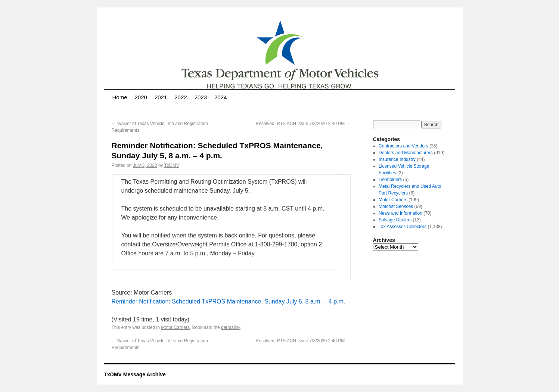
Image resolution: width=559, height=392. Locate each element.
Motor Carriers (175, 327)
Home (120, 97)
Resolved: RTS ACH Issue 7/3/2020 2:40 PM (303, 124)
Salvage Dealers (395, 220)
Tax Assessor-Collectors (403, 227)
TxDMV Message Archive (135, 374)
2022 (181, 97)
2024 (221, 97)
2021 (161, 97)
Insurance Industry (397, 159)
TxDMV (172, 165)
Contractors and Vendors (403, 146)
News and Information (400, 213)
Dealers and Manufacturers (406, 153)
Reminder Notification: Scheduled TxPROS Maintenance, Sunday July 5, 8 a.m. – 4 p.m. (229, 301)
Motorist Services (396, 206)
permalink (231, 327)
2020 (141, 97)
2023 (201, 97)
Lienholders (390, 180)
